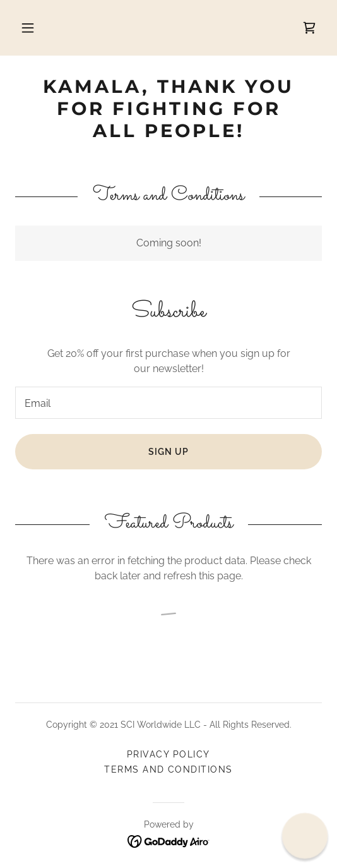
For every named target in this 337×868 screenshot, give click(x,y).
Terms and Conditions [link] (168, 769)
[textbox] (168, 403)
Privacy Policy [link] (168, 754)
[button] (29, 28)
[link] (309, 28)
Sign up (168, 452)
